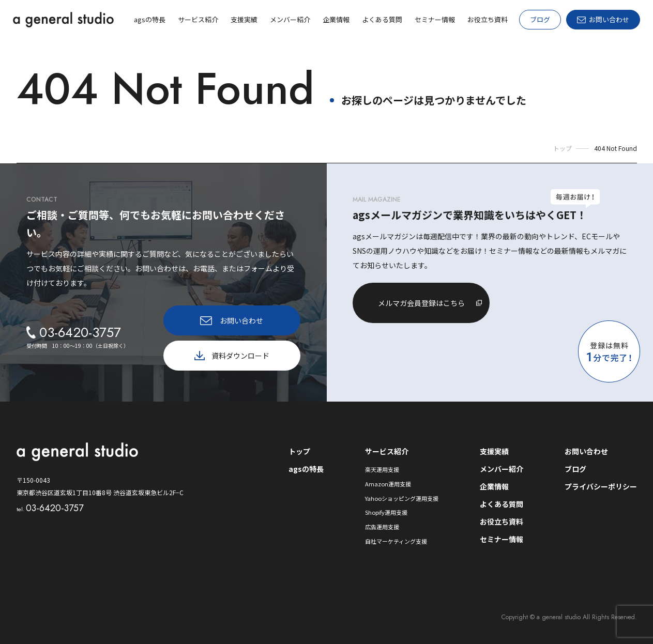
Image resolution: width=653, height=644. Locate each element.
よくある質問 (502, 504)
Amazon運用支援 (388, 484)
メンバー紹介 (502, 469)
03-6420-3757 (50, 508)
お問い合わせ (586, 451)
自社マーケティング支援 (396, 541)
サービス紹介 (387, 451)
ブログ (540, 19)
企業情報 (494, 486)
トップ (299, 451)
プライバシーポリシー (601, 486)
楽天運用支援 (382, 469)
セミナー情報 (502, 539)
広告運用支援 (382, 527)
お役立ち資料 (502, 522)
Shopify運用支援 (386, 512)
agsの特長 (306, 469)
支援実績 (494, 451)
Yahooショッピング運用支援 (402, 498)
